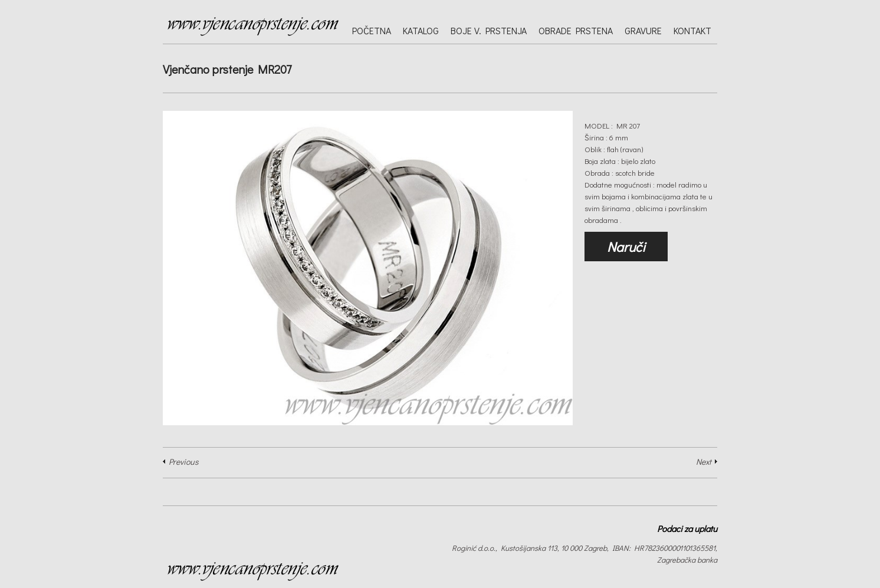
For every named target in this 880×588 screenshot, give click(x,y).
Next (704, 461)
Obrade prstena (576, 30)
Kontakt (692, 30)
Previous (183, 461)
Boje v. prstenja (489, 30)
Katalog (421, 30)
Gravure (643, 30)
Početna (372, 30)
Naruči (626, 247)
